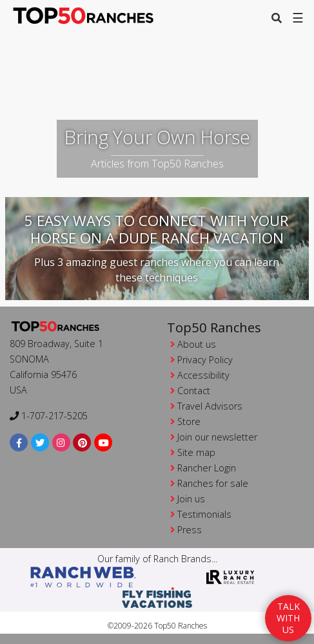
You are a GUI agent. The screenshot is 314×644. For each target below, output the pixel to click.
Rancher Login (207, 468)
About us (197, 344)
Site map (196, 452)
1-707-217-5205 (49, 416)
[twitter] (40, 443)
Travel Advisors (210, 406)
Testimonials (204, 514)
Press (190, 530)
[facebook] (19, 443)
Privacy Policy (205, 360)
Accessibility (203, 375)
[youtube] (103, 443)
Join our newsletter (217, 437)
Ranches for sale (213, 483)
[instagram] (62, 443)
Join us (191, 499)
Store (189, 421)
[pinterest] (82, 443)
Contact (194, 391)
